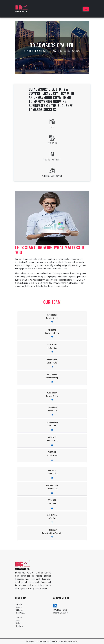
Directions (19, 626)
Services (19, 607)
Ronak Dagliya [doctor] (52, 345)
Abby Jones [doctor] (52, 470)
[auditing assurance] (52, 171)
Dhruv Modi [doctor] (52, 437)
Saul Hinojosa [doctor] (52, 515)
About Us (19, 617)
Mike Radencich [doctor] (52, 485)
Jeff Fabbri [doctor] (52, 330)
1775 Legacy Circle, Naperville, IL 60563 (61, 611)
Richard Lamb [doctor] (52, 360)
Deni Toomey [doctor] (52, 530)
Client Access (20, 613)
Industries (19, 604)
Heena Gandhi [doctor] (52, 375)
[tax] (52, 122)
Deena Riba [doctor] (52, 500)
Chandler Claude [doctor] (52, 423)
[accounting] (52, 138)
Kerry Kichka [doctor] (52, 393)
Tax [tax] (52, 127)
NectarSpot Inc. (73, 641)
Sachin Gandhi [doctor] (52, 315)
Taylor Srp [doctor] (52, 452)
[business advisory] (52, 154)
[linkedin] (55, 605)
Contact (18, 623)
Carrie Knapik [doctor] (52, 408)
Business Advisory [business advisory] (52, 160)
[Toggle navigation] (86, 9)
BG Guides (19, 610)
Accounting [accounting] (52, 143)
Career (18, 620)
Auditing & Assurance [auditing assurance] (52, 176)
